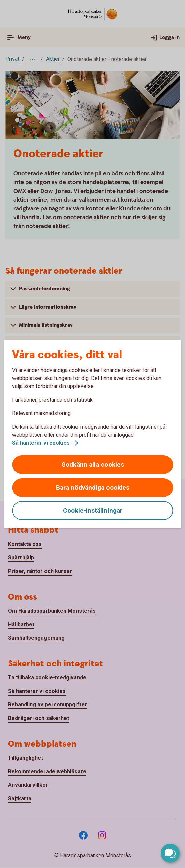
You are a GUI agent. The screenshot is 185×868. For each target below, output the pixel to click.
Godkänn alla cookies (93, 465)
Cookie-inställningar (93, 510)
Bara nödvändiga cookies (93, 487)
